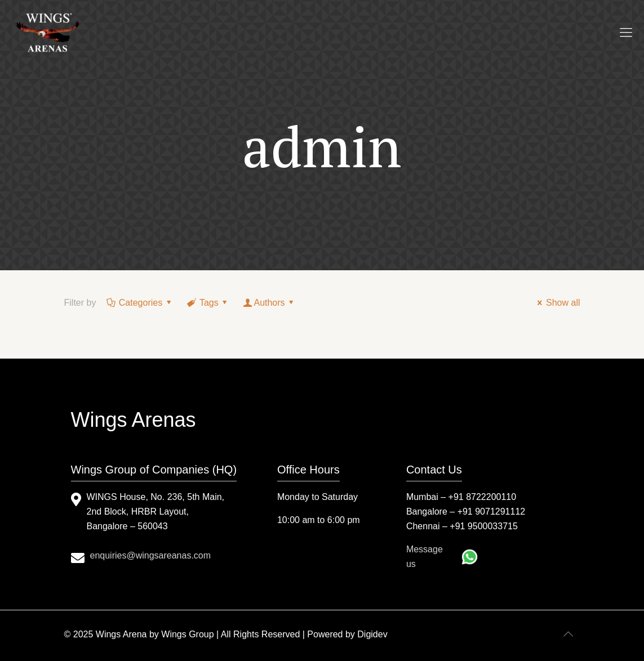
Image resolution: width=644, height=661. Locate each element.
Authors (269, 303)
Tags (208, 303)
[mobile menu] (626, 33)
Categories (139, 303)
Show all (557, 303)
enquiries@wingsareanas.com (151, 555)
